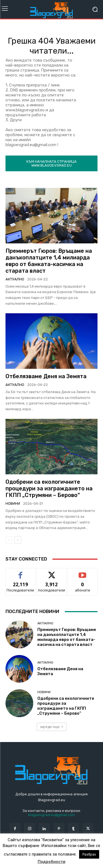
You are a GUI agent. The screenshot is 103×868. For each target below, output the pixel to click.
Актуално (15, 279)
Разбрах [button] (89, 854)
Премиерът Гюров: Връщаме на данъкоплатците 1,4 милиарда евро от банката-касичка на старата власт (49, 261)
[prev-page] (9, 540)
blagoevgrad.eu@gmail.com (51, 815)
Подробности (51, 862)
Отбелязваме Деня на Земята (46, 376)
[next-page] (18, 540)
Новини (13, 503)
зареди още (52, 727)
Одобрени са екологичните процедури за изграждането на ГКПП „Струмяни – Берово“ (49, 488)
